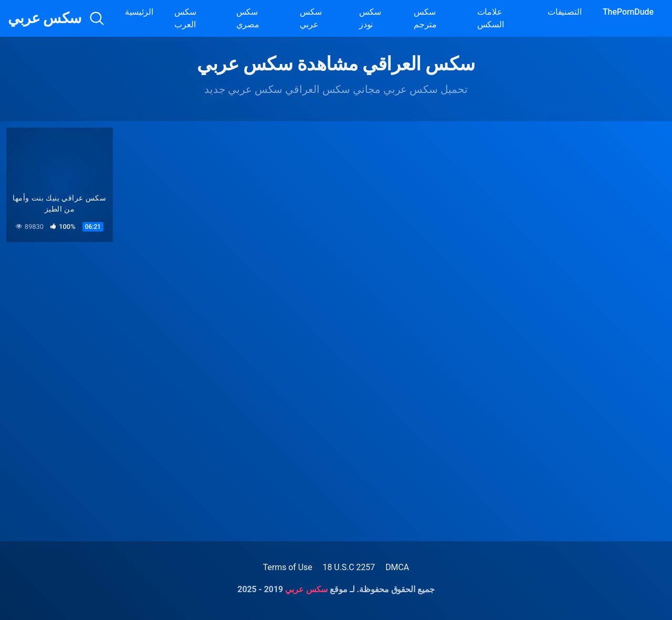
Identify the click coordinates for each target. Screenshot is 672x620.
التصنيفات (565, 12)
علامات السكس (491, 18)
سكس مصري (248, 18)
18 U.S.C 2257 (349, 567)
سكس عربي (45, 18)
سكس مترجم (425, 18)
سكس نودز (370, 18)
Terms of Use (288, 567)
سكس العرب (185, 18)
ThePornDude (628, 12)
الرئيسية (139, 12)
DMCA (397, 567)
